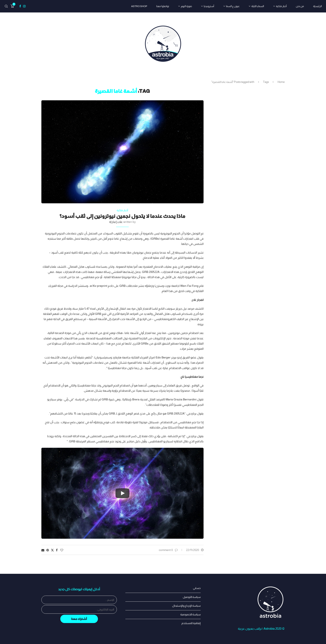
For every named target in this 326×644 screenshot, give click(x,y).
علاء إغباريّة (116, 222)
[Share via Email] (43, 550)
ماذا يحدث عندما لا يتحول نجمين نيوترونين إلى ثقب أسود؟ (122, 216)
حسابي (197, 588)
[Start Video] (122, 493)
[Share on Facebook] (57, 550)
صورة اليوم (186, 6)
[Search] (6, 6)
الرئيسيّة (317, 6)
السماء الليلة (258, 6)
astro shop (139, 6)
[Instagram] (24, 6)
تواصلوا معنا (163, 6)
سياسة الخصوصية (190, 614)
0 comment (168, 550)
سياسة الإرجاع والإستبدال (186, 606)
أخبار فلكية (281, 6)
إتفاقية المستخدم (191, 623)
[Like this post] (62, 550)
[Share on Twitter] (52, 550)
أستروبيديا (209, 6)
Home (281, 82)
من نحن (300, 6)
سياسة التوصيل (192, 597)
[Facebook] (20, 6)
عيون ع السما (233, 6)
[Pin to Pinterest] (48, 550)
